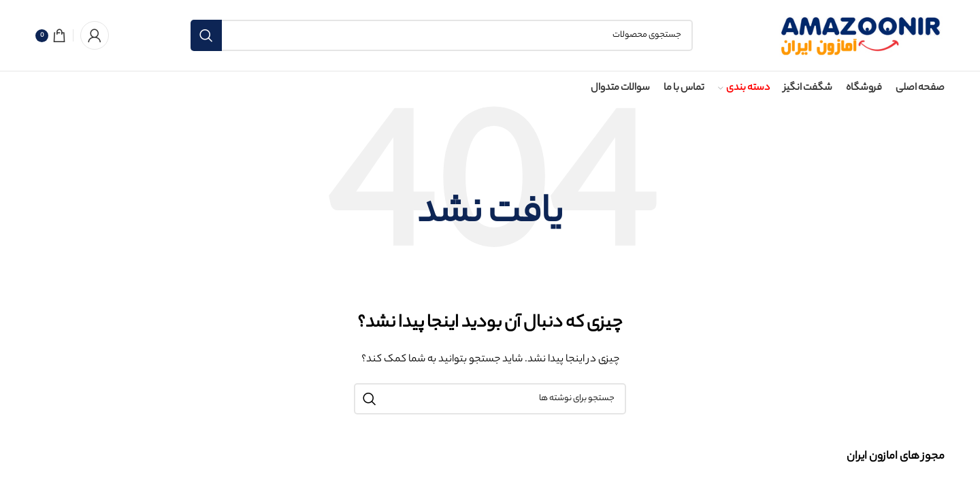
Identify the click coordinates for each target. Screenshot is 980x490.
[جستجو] (442, 35)
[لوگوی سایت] (860, 35)
